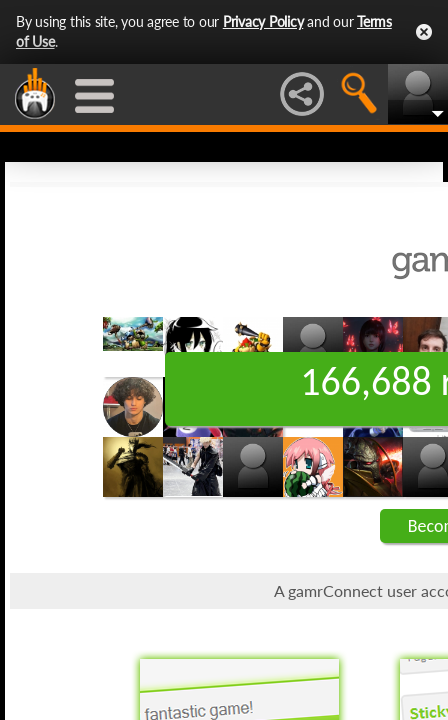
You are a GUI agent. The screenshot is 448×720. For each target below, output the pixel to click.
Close (424, 32)
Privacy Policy (263, 21)
